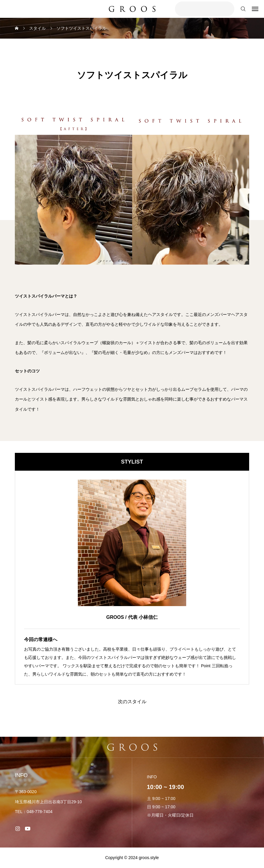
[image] (132, 543)
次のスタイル (132, 702)
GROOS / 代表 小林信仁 (132, 617)
